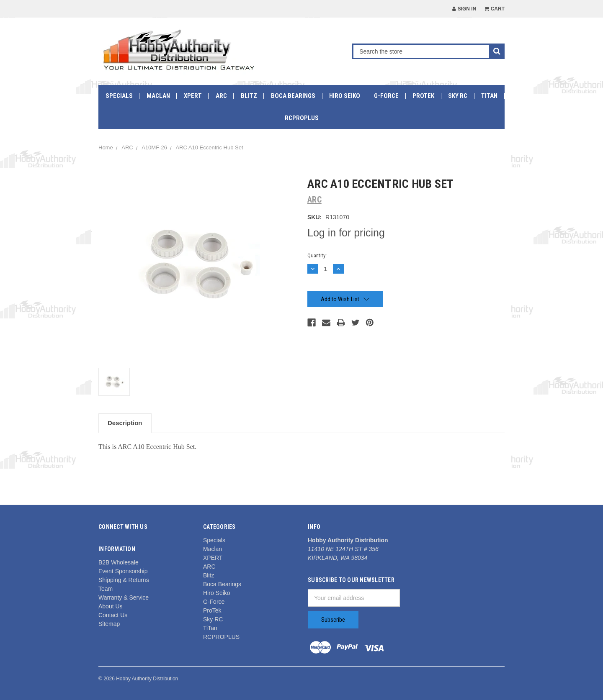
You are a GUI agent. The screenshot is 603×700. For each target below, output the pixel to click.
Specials (119, 96)
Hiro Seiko (345, 96)
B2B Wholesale (119, 562)
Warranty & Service (124, 597)
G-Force (386, 96)
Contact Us (113, 615)
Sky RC (458, 96)
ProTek (423, 96)
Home (106, 147)
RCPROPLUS (302, 118)
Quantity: (317, 255)
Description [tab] (125, 423)
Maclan (158, 96)
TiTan (489, 96)
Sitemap (109, 624)
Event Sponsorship (123, 571)
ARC (221, 96)
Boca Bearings (293, 96)
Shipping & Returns (124, 580)
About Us (111, 606)
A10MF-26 (154, 147)
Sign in (464, 9)
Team (106, 589)
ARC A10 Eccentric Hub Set (209, 147)
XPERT (193, 96)
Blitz (249, 96)
